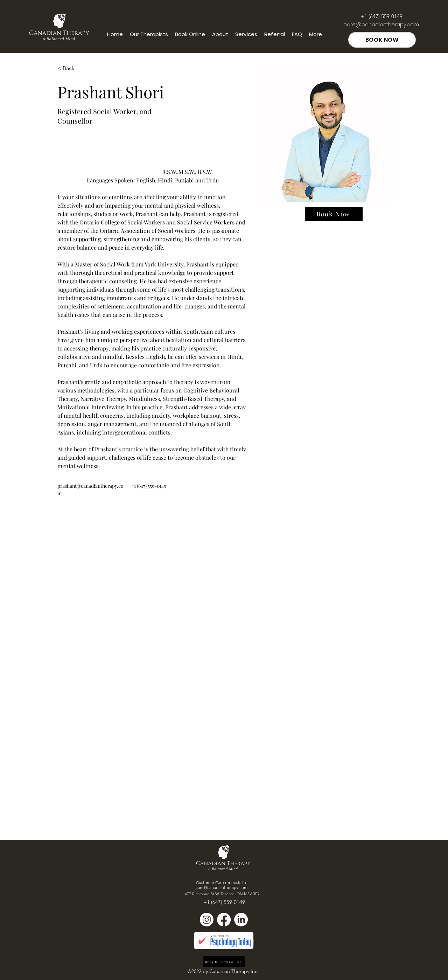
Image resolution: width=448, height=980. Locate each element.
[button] (71, 68)
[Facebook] (224, 920)
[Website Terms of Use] (224, 962)
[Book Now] (334, 214)
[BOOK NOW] (382, 40)
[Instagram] (207, 920)
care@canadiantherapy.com (381, 24)
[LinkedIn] (241, 920)
